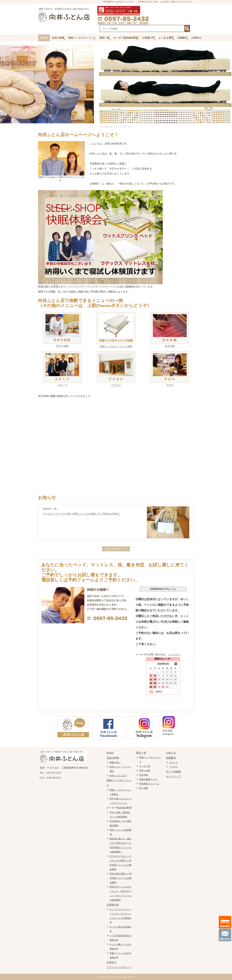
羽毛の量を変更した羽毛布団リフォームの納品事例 (121, 878)
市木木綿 (170, 346)
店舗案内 (183, 39)
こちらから (174, 654)
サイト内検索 (173, 772)
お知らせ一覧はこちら (116, 549)
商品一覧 (105, 39)
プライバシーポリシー (119, 967)
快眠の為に (115, 762)
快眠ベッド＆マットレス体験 (116, 346)
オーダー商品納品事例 (126, 39)
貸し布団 (144, 788)
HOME (44, 38)
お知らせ (171, 753)
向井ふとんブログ (118, 776)
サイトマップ (173, 777)
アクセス (116, 385)
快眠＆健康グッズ (148, 779)
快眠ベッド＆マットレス (82, 39)
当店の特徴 (59, 39)
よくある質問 (166, 39)
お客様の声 (149, 39)
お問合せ (196, 38)
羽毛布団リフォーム (149, 784)
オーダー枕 (145, 766)
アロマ (170, 385)
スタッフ (62, 385)
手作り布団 (62, 346)
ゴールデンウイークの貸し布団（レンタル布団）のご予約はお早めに (81, 514)
